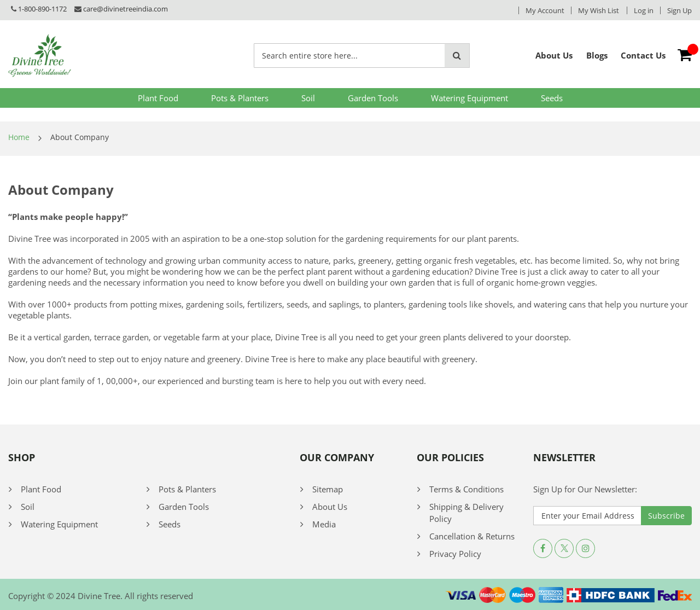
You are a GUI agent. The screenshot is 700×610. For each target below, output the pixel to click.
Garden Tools (373, 98)
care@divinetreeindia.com (126, 9)
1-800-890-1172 (42, 9)
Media (324, 524)
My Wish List (599, 10)
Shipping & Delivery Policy (466, 513)
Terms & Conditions (466, 489)
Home (19, 137)
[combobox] (349, 56)
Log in (644, 10)
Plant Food (158, 98)
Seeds (552, 98)
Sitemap (328, 489)
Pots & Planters (240, 98)
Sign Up (679, 10)
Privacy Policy (455, 554)
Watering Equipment (469, 98)
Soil (308, 98)
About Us (330, 507)
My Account (545, 10)
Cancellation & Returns (472, 536)
